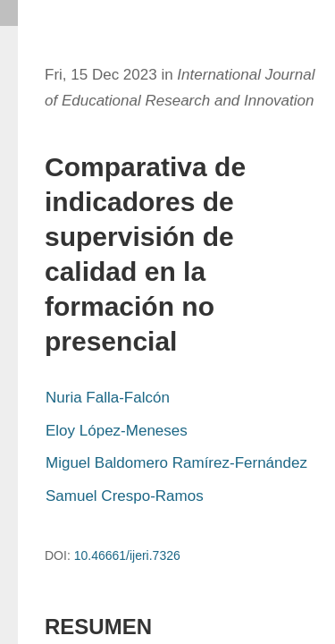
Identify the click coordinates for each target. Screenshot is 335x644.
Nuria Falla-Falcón (108, 398)
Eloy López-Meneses (117, 431)
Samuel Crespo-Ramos (125, 496)
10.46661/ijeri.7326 (127, 555)
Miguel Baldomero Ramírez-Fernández (176, 463)
